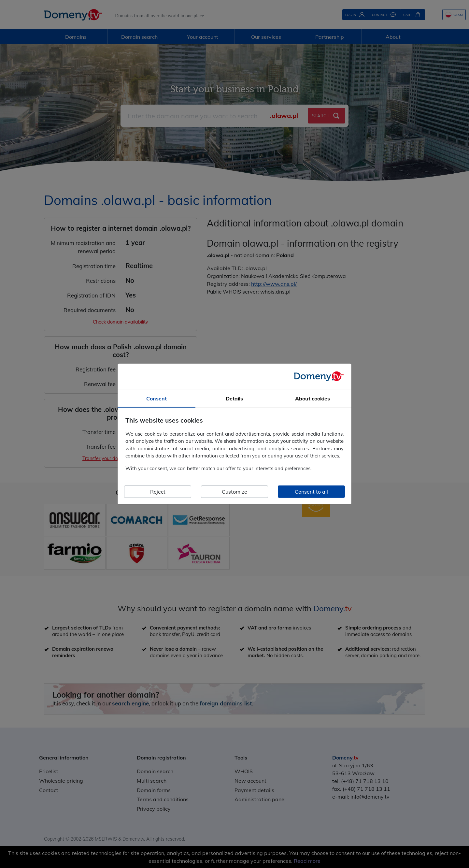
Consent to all (311, 492)
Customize (234, 492)
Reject (158, 492)
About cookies (313, 398)
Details (234, 398)
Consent (156, 398)
